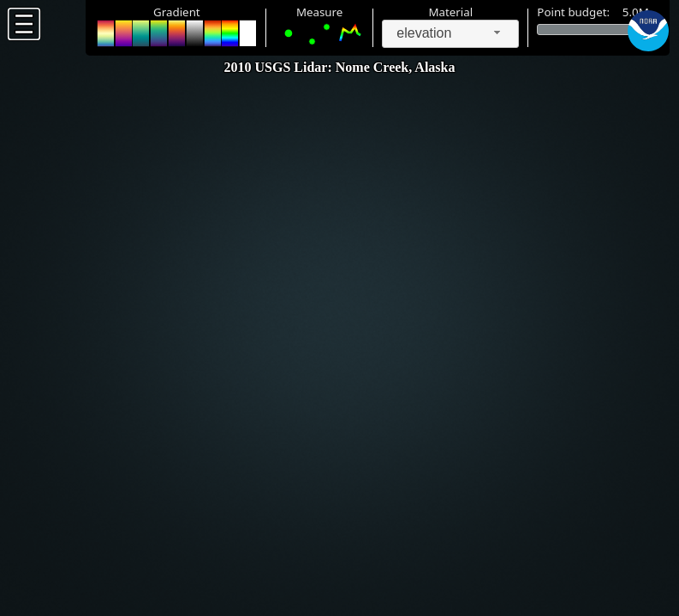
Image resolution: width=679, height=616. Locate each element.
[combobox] (450, 34)
